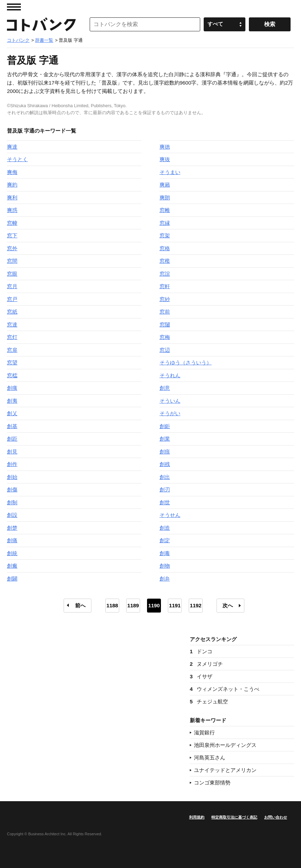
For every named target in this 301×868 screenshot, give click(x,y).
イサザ (201, 676)
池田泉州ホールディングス (225, 745)
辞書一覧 (44, 40)
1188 (112, 605)
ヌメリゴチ (206, 664)
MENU (14, 7)
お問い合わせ (276, 817)
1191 (175, 605)
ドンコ (201, 651)
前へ (80, 605)
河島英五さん (210, 757)
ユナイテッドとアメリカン (225, 770)
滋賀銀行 (204, 732)
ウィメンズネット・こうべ (225, 689)
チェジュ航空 (209, 701)
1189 (133, 605)
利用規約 (197, 817)
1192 (196, 605)
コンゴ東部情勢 (212, 783)
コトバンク (41, 24)
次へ (228, 605)
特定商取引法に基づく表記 (234, 817)
